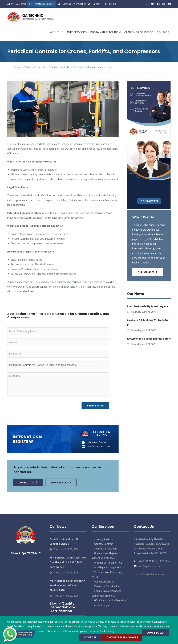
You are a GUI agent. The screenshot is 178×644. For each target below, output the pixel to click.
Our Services (77, 32)
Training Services (103, 539)
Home (17, 67)
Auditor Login (102, 605)
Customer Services (139, 32)
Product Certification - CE (108, 563)
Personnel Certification (107, 586)
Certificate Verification (71, 4)
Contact (163, 32)
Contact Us (28, 482)
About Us (57, 32)
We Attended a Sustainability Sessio (149, 339)
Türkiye (116, 4)
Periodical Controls (35, 67)
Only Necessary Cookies (122, 637)
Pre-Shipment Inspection (108, 567)
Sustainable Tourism (105, 32)
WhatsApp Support (45, 4)
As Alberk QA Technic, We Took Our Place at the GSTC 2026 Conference (68, 562)
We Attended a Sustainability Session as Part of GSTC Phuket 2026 (67, 585)
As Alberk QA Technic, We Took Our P (148, 322)
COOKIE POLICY (156, 633)
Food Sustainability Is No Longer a (147, 306)
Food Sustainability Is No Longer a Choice (64, 541)
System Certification (105, 549)
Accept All (91, 637)
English (97, 4)
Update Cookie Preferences (149, 574)
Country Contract (104, 544)
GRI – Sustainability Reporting (110, 600)
